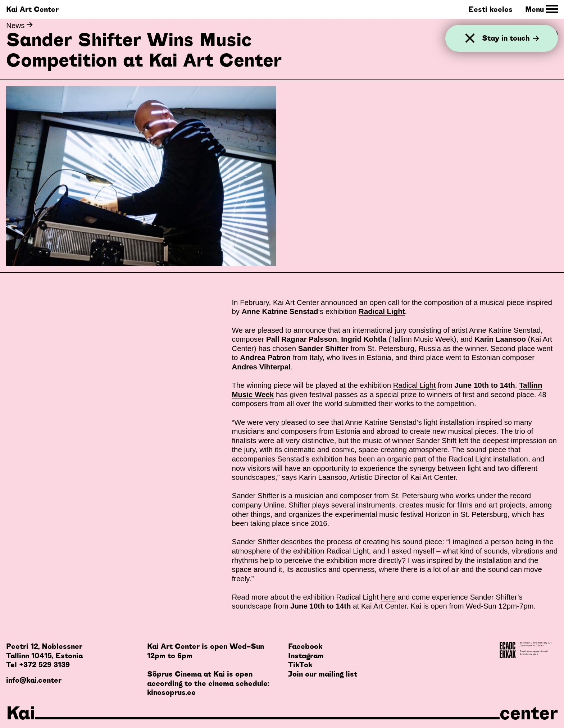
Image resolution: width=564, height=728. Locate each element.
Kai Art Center (32, 9)
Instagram (306, 656)
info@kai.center (34, 680)
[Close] (470, 38)
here (388, 597)
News (19, 25)
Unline (274, 505)
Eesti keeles (490, 9)
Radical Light (414, 385)
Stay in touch (511, 38)
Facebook (305, 646)
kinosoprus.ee (171, 692)
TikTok (300, 665)
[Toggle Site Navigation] (542, 9)
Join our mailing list (323, 674)
